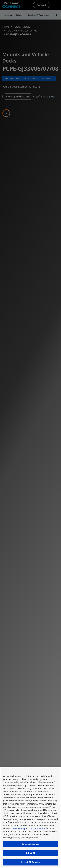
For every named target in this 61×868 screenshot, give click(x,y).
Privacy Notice (38, 828)
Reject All (30, 853)
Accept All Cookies (30, 862)
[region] (30, 818)
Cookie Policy (19, 828)
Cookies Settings (30, 844)
